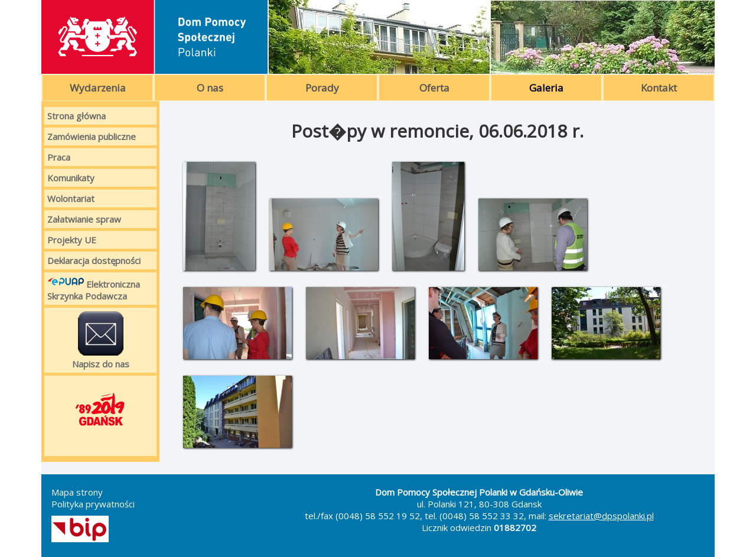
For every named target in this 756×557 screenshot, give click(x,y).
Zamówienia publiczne (92, 136)
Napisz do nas (101, 340)
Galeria (546, 88)
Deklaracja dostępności (94, 260)
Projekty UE (72, 240)
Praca (59, 157)
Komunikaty (71, 178)
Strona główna (76, 116)
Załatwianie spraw (84, 219)
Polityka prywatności (93, 504)
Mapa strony (77, 492)
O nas (210, 88)
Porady (322, 88)
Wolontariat (71, 198)
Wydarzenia (98, 88)
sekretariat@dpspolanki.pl (601, 516)
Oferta (434, 88)
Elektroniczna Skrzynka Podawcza (94, 289)
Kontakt (659, 88)
